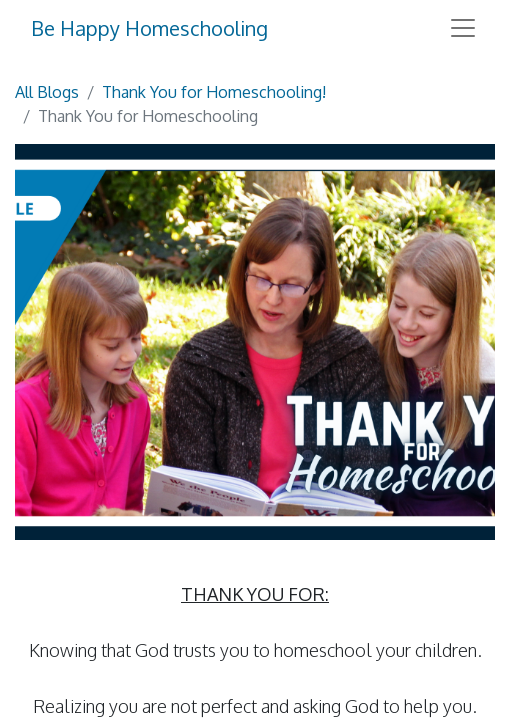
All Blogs (47, 92)
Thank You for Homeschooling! (214, 92)
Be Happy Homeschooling (149, 28)
